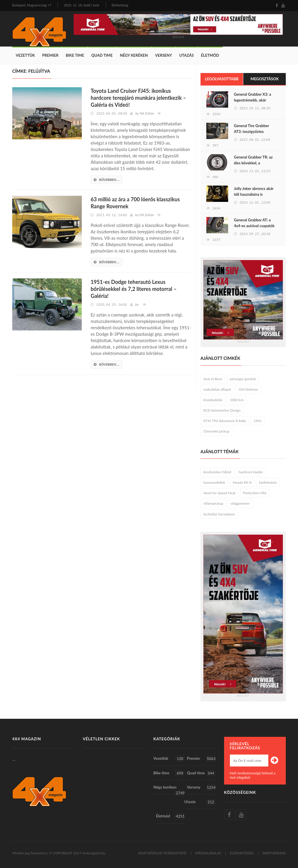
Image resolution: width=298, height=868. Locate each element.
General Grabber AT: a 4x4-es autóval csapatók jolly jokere (254, 226)
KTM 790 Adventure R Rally (225, 421)
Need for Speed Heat (220, 493)
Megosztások (265, 79)
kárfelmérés (268, 482)
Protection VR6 (255, 493)
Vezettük (25, 55)
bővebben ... (107, 180)
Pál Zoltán (147, 113)
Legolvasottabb (222, 79)
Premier (50, 55)
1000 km (237, 400)
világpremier (240, 503)
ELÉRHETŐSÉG (242, 853)
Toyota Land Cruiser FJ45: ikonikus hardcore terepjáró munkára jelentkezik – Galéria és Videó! (138, 98)
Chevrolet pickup (216, 431)
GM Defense (248, 389)
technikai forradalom (219, 514)
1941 (258, 421)
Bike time (75, 55)
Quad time (102, 55)
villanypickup (213, 503)
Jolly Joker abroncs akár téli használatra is (254, 191)
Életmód (210, 55)
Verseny (164, 55)
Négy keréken (134, 55)
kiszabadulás (213, 400)
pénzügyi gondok (243, 379)
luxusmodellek (214, 482)
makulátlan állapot (217, 389)
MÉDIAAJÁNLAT (208, 853)
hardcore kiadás (251, 472)
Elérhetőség (120, 5)
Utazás (187, 55)
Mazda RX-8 (242, 482)
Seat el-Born (213, 379)
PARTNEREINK (274, 853)
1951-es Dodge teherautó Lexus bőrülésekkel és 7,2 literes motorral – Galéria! (133, 289)
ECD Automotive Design (222, 410)
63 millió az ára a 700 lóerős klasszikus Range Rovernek (135, 203)
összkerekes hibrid (217, 472)
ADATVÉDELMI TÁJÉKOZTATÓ (162, 853)
